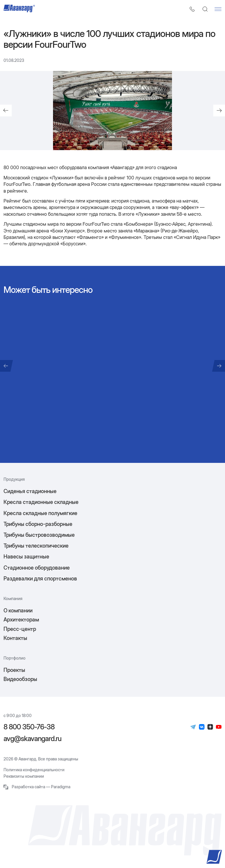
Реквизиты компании (24, 776)
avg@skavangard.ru (32, 739)
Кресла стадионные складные (41, 502)
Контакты (15, 638)
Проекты (14, 670)
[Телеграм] (193, 727)
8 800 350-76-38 (29, 727)
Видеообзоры (20, 679)
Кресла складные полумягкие (40, 513)
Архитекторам (21, 620)
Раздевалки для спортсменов (40, 579)
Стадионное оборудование (37, 568)
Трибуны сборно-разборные (38, 524)
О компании (18, 610)
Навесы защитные (26, 557)
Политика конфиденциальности (34, 770)
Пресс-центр (20, 629)
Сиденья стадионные (30, 491)
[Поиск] (205, 9)
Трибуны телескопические (36, 546)
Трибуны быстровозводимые (39, 535)
